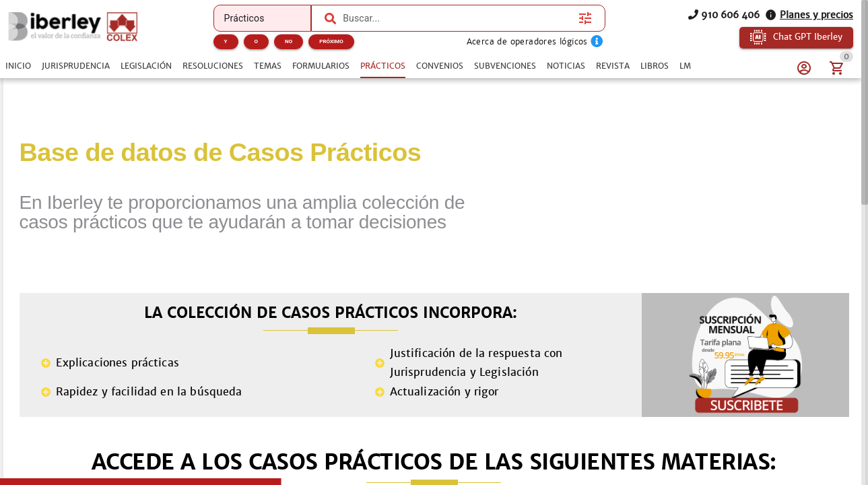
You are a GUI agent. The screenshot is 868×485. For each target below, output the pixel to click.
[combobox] (457, 18)
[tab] (18, 66)
